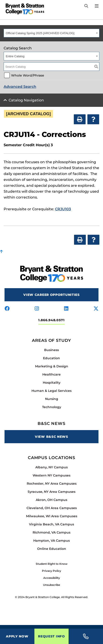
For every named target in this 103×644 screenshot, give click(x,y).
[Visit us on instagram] (37, 309)
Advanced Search (20, 87)
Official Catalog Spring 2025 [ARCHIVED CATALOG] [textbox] (40, 33)
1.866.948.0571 (51, 320)
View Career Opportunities (51, 295)
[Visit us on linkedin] (66, 309)
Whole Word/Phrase (28, 75)
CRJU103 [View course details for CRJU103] (63, 209)
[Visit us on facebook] (7, 309)
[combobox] (51, 33)
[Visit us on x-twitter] (96, 309)
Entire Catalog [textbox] (15, 56)
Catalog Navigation (26, 100)
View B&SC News (51, 437)
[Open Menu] (97, 6)
